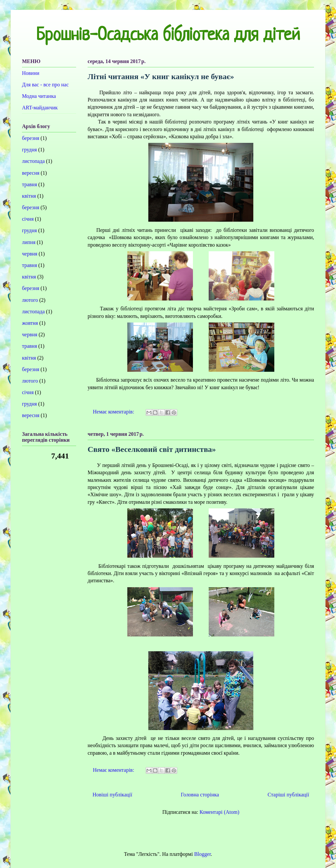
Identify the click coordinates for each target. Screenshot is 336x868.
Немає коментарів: (114, 412)
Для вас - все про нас (45, 85)
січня (28, 219)
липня (29, 242)
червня (30, 254)
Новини (31, 73)
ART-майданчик (40, 108)
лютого (30, 300)
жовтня (30, 323)
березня (31, 138)
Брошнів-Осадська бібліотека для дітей (168, 36)
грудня (29, 150)
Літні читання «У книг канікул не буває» (161, 77)
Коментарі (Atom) (219, 812)
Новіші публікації (112, 795)
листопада (33, 161)
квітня (29, 196)
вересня (31, 173)
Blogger (203, 854)
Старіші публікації (288, 795)
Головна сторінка (200, 795)
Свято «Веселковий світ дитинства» (152, 449)
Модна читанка (39, 96)
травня (30, 184)
